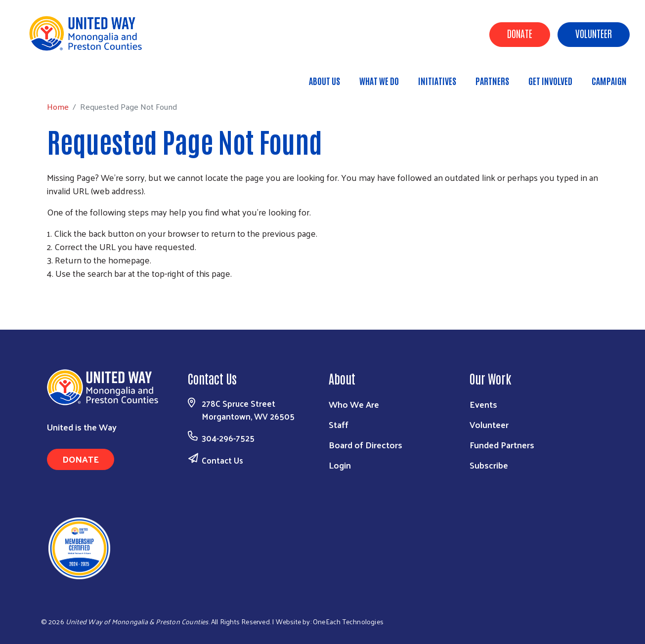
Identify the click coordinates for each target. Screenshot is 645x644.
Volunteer (594, 33)
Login (340, 465)
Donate (520, 33)
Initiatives (437, 81)
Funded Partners (502, 445)
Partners (492, 81)
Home (58, 76)
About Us (324, 81)
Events (483, 404)
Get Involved (550, 81)
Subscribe (489, 465)
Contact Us (222, 460)
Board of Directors (365, 445)
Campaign (609, 81)
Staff (339, 424)
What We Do (379, 81)
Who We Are (354, 404)
